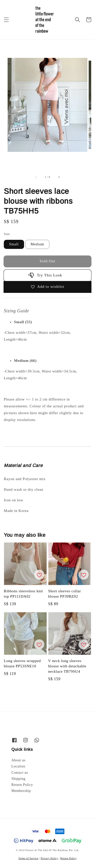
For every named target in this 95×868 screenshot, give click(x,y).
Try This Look (45, 275)
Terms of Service (28, 858)
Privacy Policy (49, 858)
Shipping (18, 779)
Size (7, 234)
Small (14, 244)
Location (18, 766)
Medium (37, 244)
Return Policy (22, 785)
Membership (21, 791)
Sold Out (48, 261)
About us (18, 760)
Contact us (20, 773)
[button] (6, 20)
